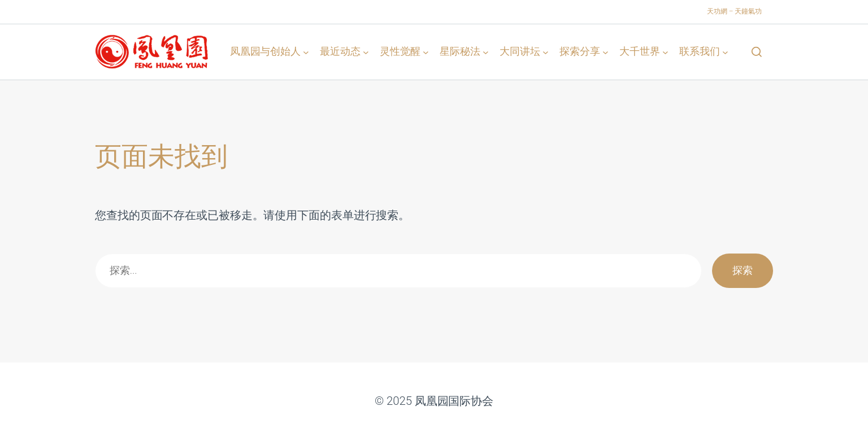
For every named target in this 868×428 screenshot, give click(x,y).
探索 (743, 270)
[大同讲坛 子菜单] (546, 52)
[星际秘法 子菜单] (486, 52)
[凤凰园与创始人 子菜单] (306, 52)
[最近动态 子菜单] (366, 52)
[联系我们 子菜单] (725, 52)
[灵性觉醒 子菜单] (426, 52)
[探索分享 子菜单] (606, 52)
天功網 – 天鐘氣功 (734, 11)
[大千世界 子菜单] (665, 52)
